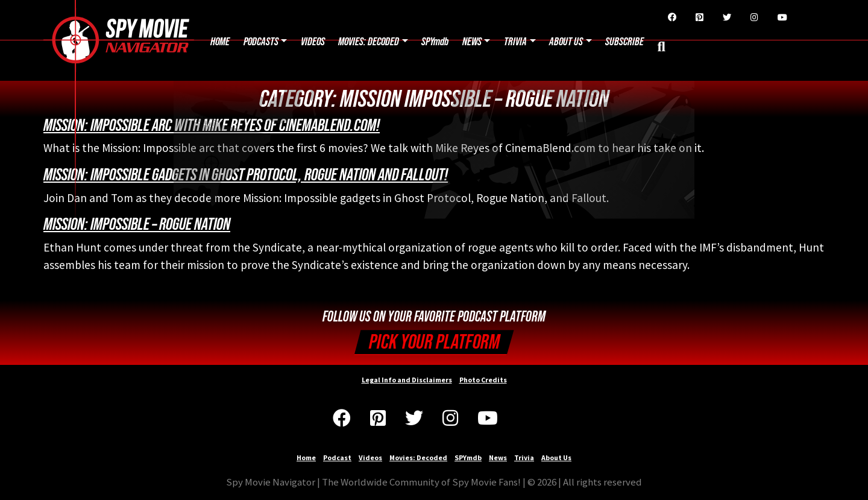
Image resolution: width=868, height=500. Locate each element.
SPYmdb (435, 42)
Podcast (337, 457)
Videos (313, 42)
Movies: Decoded (369, 42)
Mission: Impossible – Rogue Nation (137, 224)
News (472, 42)
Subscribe (624, 42)
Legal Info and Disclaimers (407, 380)
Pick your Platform (434, 342)
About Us (566, 42)
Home (220, 42)
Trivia (515, 42)
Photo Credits (483, 380)
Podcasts (261, 42)
